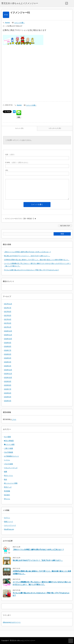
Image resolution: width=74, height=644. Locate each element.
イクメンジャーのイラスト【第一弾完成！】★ (20, 219)
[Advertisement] (37, 74)
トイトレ (7, 460)
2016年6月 (8, 354)
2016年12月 (8, 331)
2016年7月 (8, 350)
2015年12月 (8, 370)
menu (71, 3)
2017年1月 (8, 327)
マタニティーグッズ (11, 468)
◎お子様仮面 (9, 452)
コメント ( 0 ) (19, 128)
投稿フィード (9, 522)
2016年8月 (8, 346)
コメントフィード (10, 525)
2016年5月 (8, 358)
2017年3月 (8, 323)
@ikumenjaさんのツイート (12, 622)
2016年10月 (8, 339)
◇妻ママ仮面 (9, 448)
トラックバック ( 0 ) (55, 128)
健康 (6, 472)
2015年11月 (8, 374)
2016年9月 (8, 343)
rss (67, 3)
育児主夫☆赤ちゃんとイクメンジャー (23, 640)
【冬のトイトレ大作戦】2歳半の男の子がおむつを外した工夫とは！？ (27, 252)
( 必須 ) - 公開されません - (17, 162)
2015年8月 (8, 385)
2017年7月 (8, 308)
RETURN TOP (65, 226)
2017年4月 (8, 319)
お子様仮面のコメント (11, 456)
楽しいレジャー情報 (11, 483)
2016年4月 (8, 362)
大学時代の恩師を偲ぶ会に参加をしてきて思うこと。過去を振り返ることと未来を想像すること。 (37, 260)
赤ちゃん (7, 499)
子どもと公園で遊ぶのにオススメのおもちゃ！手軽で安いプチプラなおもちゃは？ (32, 270)
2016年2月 (8, 366)
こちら (14, 419)
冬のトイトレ (9, 475)
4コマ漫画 (7, 437)
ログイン (7, 518)
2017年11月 (8, 304)
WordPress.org (9, 529)
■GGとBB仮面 (9, 441)
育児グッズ (8, 487)
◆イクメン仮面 (9, 444)
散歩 (6, 479)
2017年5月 (8, 315)
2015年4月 (8, 401)
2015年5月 (8, 397)
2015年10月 (8, 377)
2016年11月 (8, 335)
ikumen (7, 22)
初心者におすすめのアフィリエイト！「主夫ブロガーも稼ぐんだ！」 (27, 256)
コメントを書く (19, 23)
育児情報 (7, 491)
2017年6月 (8, 312)
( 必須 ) (10, 154)
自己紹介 (7, 495)
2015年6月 (8, 393)
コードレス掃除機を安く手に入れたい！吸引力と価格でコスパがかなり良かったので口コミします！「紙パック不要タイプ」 (42, 583)
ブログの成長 (9, 464)
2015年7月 (8, 389)
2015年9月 (8, 381)
